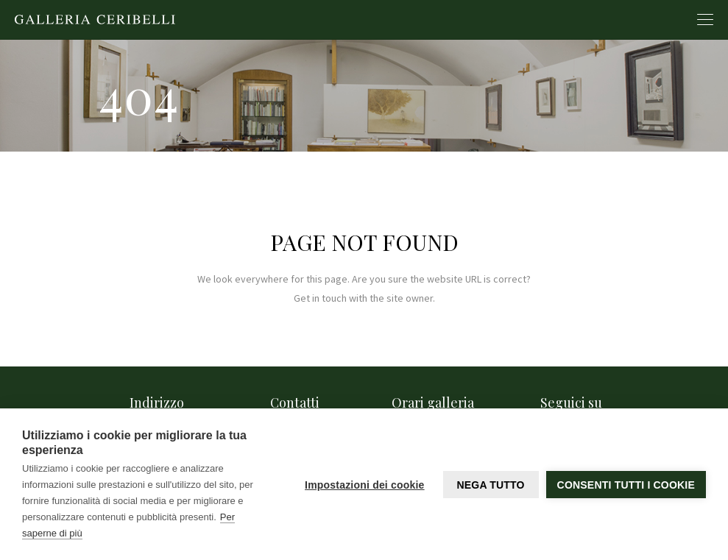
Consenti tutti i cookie (626, 485)
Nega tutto (490, 485)
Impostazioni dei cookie (365, 485)
